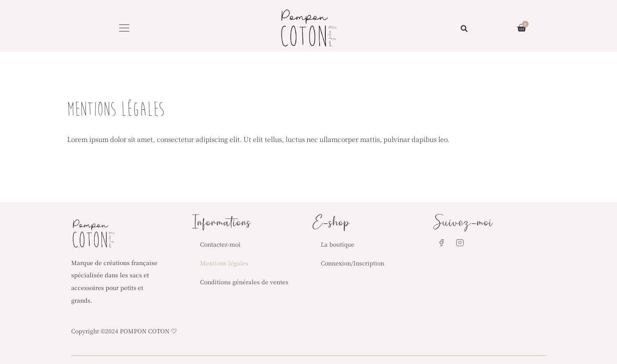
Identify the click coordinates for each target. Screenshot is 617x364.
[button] (124, 28)
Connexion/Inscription (352, 263)
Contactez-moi (220, 244)
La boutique (338, 244)
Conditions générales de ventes (244, 282)
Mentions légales (224, 263)
